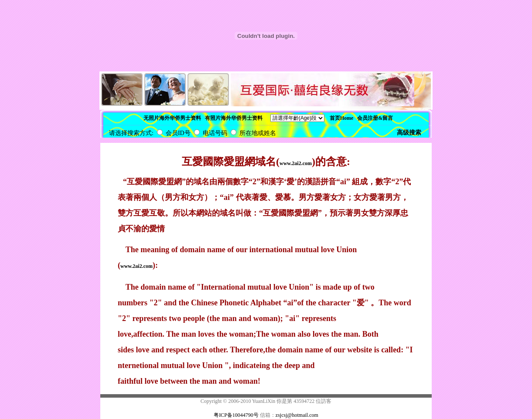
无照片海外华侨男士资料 (172, 118)
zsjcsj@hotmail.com (297, 415)
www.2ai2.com (296, 163)
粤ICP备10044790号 (236, 415)
